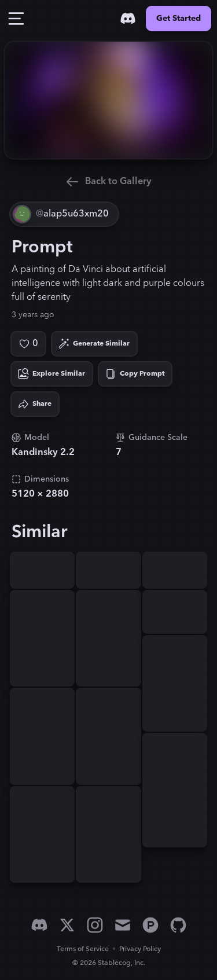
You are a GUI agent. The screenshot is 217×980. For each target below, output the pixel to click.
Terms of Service (83, 949)
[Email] (123, 925)
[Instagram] (95, 925)
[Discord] (128, 19)
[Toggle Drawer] (16, 19)
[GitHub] (178, 925)
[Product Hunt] (150, 925)
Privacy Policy (140, 949)
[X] (67, 925)
